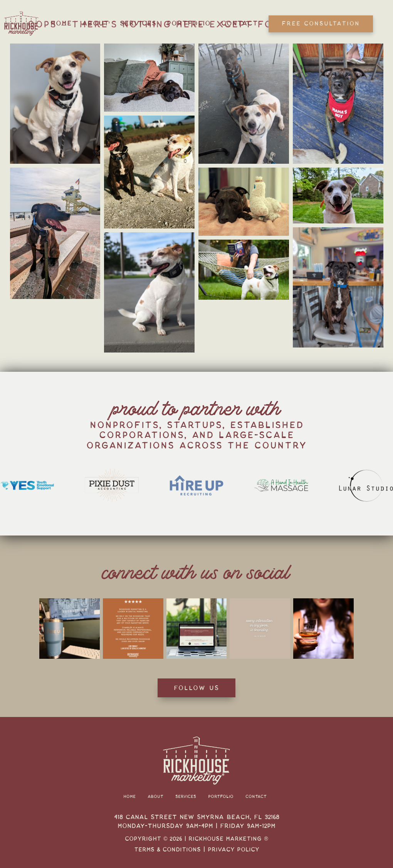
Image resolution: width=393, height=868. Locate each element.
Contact (240, 23)
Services (138, 23)
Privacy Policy (233, 850)
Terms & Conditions (167, 850)
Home (61, 23)
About (96, 23)
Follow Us (196, 688)
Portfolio (189, 23)
